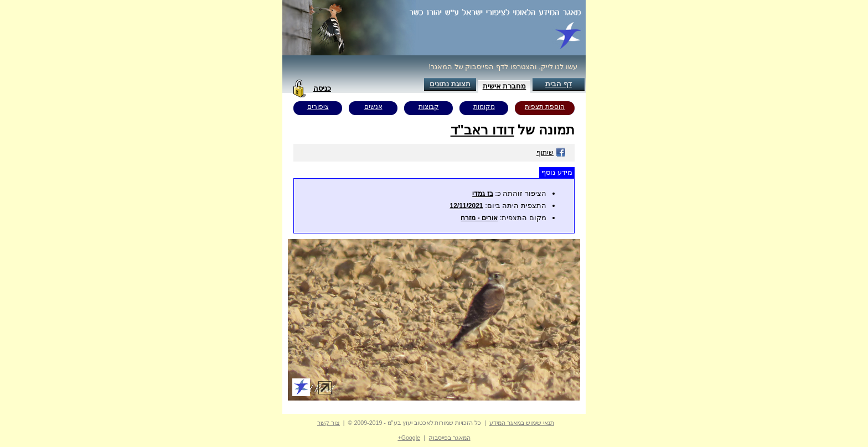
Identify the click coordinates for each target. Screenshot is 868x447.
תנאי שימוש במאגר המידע (522, 423)
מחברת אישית (505, 86)
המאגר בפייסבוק (449, 438)
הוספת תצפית (545, 107)
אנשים (373, 107)
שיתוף (551, 153)
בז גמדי (482, 194)
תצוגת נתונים (450, 84)
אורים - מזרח (479, 218)
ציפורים (318, 107)
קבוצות (429, 107)
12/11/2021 (466, 206)
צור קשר (329, 423)
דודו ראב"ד (482, 130)
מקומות (484, 107)
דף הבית (559, 84)
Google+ (409, 438)
